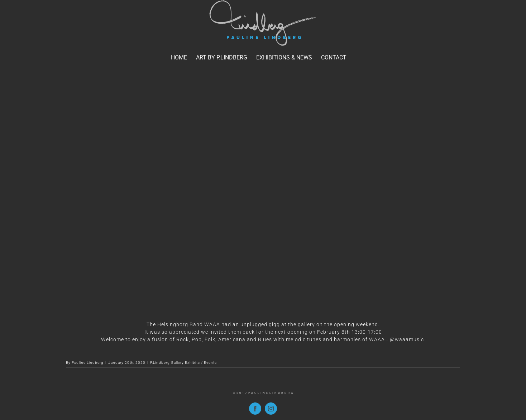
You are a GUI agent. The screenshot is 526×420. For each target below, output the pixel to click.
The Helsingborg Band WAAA (183, 324)
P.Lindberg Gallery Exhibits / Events (183, 363)
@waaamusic (408, 339)
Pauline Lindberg (88, 363)
